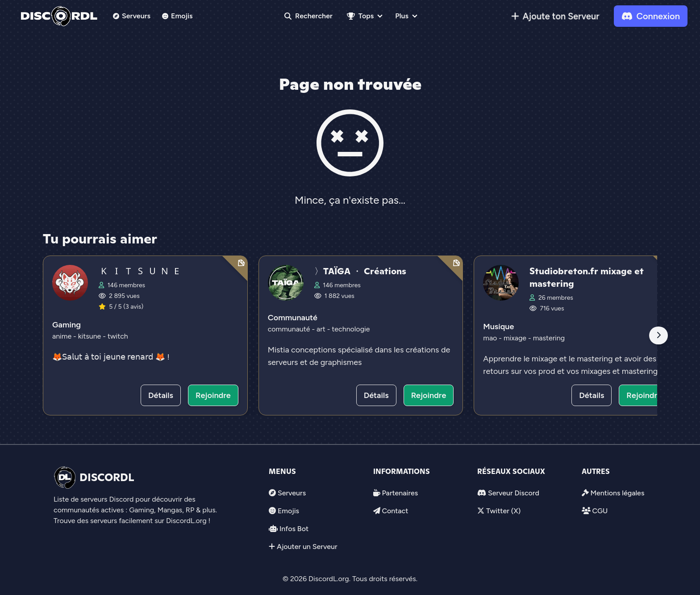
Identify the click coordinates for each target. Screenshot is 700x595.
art (322, 329)
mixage (516, 338)
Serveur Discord (514, 493)
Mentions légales (617, 493)
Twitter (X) (503, 511)
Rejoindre (213, 395)
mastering (549, 338)
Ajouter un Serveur (307, 547)
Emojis (177, 16)
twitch (118, 336)
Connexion (651, 16)
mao (491, 338)
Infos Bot (294, 529)
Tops (360, 16)
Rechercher (308, 16)
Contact (395, 511)
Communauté (293, 318)
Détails (161, 395)
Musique (498, 327)
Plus (402, 16)
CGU (600, 511)
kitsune (91, 336)
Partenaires (400, 493)
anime (63, 336)
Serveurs (132, 16)
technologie (351, 329)
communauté (290, 329)
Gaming (67, 325)
